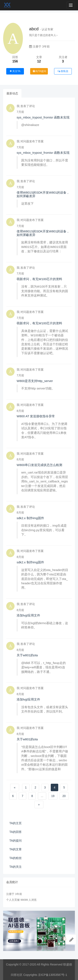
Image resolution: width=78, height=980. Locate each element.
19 (53, 796)
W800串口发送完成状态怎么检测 (39, 465)
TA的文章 (15, 849)
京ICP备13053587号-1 (53, 975)
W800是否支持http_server (35, 381)
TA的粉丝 (15, 858)
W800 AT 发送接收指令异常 (36, 416)
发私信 (63, 71)
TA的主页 (15, 823)
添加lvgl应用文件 (28, 615)
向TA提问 (40, 71)
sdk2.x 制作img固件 (30, 518)
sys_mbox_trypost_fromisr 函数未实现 (43, 117)
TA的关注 (15, 867)
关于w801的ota (27, 655)
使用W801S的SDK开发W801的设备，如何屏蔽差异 (43, 194)
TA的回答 (15, 832)
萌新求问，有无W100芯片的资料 (39, 279)
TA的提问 (15, 841)
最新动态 (12, 93)
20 (64, 796)
